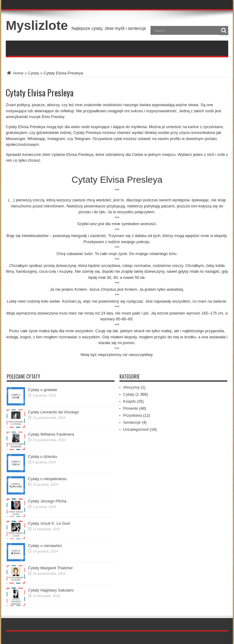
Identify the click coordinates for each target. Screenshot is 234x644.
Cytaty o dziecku (43, 457)
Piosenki (131, 408)
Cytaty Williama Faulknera (51, 434)
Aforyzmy (131, 387)
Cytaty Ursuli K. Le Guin (49, 523)
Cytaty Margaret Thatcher (50, 568)
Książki (129, 401)
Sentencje (132, 422)
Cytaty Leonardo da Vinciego (53, 412)
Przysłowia (133, 415)
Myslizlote (37, 25)
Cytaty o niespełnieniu (47, 479)
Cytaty (34, 73)
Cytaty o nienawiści (45, 546)
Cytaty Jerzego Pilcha (47, 501)
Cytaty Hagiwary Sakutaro (51, 590)
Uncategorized (136, 429)
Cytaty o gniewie (43, 390)
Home (15, 73)
